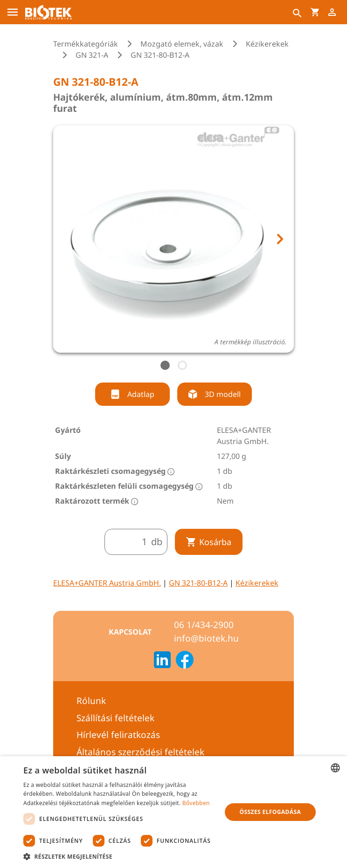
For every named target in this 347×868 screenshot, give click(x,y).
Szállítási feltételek (115, 718)
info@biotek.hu (206, 638)
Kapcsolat (130, 632)
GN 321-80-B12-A (198, 583)
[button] (119, 856)
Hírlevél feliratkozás (118, 735)
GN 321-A (92, 55)
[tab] (165, 365)
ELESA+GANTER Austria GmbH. (107, 583)
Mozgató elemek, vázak (182, 44)
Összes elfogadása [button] (271, 812)
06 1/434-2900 (204, 625)
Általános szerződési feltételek (140, 752)
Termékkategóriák (86, 44)
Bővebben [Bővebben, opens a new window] (196, 803)
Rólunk (91, 701)
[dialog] (173, 812)
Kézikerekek (267, 44)
